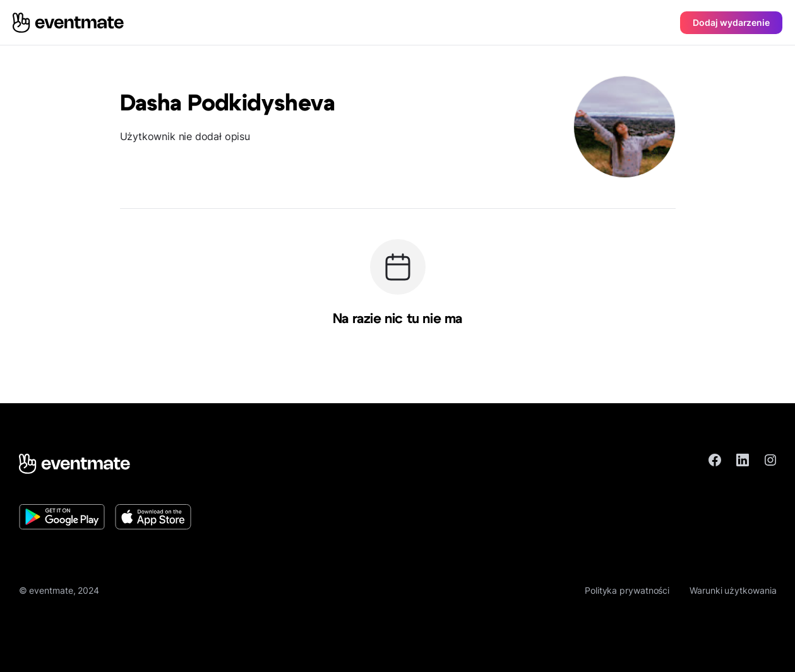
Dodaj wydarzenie (731, 22)
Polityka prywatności (627, 590)
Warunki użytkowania (733, 590)
